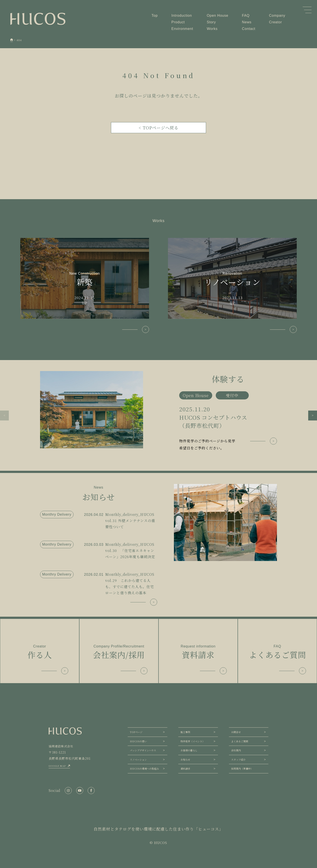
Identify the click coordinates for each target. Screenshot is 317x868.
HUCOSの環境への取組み (144, 769)
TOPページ (136, 732)
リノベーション (138, 759)
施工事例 (185, 732)
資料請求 (185, 769)
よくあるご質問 (240, 741)
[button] (4, 415)
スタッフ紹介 (238, 759)
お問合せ (236, 732)
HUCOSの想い (138, 741)
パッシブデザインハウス (143, 750)
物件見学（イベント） (193, 741)
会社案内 (236, 750)
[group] (158, 411)
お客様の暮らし (189, 750)
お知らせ (185, 759)
